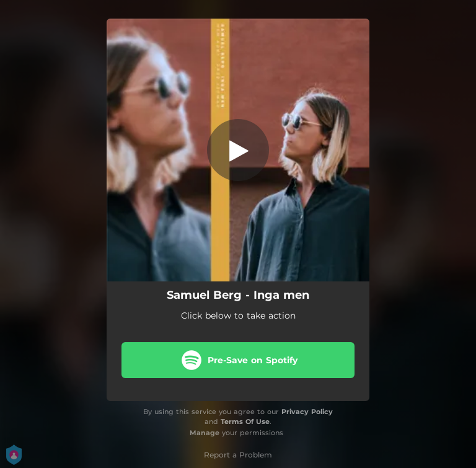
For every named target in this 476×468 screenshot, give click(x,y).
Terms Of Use (245, 422)
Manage (205, 433)
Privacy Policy (307, 412)
